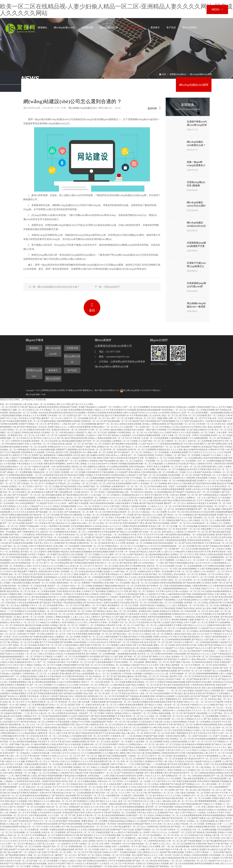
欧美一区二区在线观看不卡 (212, 560)
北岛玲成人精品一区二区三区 (165, 415)
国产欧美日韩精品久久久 (113, 574)
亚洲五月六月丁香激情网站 (118, 708)
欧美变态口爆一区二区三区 (105, 705)
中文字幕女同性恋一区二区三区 (129, 716)
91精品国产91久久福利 (211, 455)
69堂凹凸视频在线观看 (160, 767)
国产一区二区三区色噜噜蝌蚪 (137, 407)
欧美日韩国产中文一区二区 (195, 699)
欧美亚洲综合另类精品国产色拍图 (62, 407)
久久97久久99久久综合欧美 (23, 512)
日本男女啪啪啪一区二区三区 (182, 674)
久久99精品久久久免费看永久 (48, 622)
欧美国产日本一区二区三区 (49, 645)
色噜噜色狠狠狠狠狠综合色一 (176, 589)
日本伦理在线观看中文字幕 (165, 693)
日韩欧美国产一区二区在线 (49, 710)
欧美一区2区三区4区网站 (18, 637)
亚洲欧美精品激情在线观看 (21, 475)
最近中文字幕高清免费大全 (117, 415)
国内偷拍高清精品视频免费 (149, 410)
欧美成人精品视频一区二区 (138, 790)
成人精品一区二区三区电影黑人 (130, 461)
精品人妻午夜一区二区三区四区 (31, 617)
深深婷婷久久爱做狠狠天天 (17, 685)
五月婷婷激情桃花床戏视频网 (178, 640)
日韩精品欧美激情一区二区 (23, 529)
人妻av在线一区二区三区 (212, 708)
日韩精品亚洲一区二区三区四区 (46, 472)
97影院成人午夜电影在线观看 (134, 506)
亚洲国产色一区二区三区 (205, 620)
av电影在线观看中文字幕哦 (127, 503)
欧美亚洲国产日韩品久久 (117, 744)
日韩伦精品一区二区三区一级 (206, 518)
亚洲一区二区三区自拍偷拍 (208, 657)
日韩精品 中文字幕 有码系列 (97, 475)
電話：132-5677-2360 (107, 352)
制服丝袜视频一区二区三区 (105, 509)
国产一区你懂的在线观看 (125, 852)
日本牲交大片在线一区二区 (17, 861)
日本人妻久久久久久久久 (30, 461)
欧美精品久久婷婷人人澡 (32, 557)
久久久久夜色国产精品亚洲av (199, 472)
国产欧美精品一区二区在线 (31, 818)
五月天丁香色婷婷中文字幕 (209, 501)
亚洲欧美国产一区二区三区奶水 (140, 815)
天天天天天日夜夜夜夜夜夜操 (163, 546)
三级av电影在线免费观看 (193, 778)
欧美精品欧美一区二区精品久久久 (208, 523)
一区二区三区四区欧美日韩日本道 (48, 475)
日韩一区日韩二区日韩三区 (209, 537)
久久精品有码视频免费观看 (50, 699)
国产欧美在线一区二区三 (140, 804)
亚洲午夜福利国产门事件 (133, 523)
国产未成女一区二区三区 (129, 520)
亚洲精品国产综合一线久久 (169, 813)
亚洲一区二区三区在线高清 (111, 725)
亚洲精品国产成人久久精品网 (151, 750)
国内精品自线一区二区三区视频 (23, 413)
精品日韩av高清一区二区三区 (121, 841)
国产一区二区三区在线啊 (14, 523)
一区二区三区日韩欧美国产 (190, 651)
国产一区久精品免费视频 (43, 708)
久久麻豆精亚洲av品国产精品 (159, 501)
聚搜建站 (43, 28)
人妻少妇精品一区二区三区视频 (213, 767)
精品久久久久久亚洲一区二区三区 (124, 728)
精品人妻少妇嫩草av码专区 (93, 455)
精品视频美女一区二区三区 (12, 560)
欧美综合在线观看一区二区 (21, 688)
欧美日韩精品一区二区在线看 (48, 730)
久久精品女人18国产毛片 (96, 435)
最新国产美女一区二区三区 (23, 435)
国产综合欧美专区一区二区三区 (118, 481)
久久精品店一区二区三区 (164, 628)
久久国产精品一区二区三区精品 (44, 444)
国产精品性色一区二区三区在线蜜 (45, 515)
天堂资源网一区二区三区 (156, 461)
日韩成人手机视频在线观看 (64, 506)
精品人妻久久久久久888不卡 (199, 634)
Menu (217, 10)
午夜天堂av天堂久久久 (43, 543)
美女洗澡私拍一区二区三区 (186, 574)
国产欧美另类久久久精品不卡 (177, 659)
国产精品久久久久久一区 (161, 569)
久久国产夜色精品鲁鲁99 (187, 600)
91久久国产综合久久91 (92, 688)
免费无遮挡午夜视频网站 (55, 464)
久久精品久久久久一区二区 (160, 506)
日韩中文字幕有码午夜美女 (41, 546)
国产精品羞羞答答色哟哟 (56, 716)
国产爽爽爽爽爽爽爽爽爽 (206, 801)
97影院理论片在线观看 (96, 413)
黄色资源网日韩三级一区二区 (107, 761)
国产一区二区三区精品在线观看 (70, 679)
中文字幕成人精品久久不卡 (202, 589)
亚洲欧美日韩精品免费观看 (29, 719)
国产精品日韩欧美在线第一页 (175, 798)
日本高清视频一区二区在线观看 (182, 461)
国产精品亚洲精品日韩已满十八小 (78, 495)
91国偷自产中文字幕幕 (80, 722)
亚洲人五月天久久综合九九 (39, 566)
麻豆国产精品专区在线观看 (151, 503)
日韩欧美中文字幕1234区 (219, 450)
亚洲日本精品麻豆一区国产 (141, 467)
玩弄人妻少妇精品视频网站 (185, 569)
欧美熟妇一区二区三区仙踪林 (45, 441)
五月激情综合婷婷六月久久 (19, 597)
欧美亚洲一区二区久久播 (70, 702)
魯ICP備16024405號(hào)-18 (107, 390)
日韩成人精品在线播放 (113, 430)
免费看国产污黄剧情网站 (67, 450)
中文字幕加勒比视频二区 (140, 415)
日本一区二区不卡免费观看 (162, 560)
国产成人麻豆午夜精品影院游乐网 (72, 438)
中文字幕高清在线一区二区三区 (69, 518)
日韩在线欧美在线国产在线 (17, 444)
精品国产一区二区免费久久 (111, 407)
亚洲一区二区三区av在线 (178, 716)
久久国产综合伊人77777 (149, 444)
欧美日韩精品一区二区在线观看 (130, 662)
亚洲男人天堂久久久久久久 (149, 776)
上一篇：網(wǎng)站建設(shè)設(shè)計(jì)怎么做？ (54, 287)
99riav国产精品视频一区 (125, 589)
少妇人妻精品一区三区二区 (200, 520)
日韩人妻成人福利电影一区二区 (216, 427)
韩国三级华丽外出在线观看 (70, 693)
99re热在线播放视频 (46, 450)
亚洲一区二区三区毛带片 (99, 736)
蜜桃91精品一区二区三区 (61, 801)
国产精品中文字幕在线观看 (140, 637)
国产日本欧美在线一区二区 (71, 535)
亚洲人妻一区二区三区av (100, 418)
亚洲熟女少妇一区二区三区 (109, 447)
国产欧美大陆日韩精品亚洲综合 (182, 810)
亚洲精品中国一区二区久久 (38, 761)
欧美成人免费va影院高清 (76, 764)
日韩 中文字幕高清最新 (77, 634)
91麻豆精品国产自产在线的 (84, 560)
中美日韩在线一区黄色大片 (62, 594)
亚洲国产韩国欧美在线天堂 (189, 688)
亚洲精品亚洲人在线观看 (121, 489)
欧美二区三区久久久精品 (169, 824)
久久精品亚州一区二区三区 (196, 532)
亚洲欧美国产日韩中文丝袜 (122, 830)
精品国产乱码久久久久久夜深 (144, 413)
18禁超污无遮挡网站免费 (101, 719)
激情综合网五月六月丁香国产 (85, 608)
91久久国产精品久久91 (154, 433)
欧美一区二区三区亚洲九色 (117, 693)
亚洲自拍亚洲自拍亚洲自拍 (163, 407)
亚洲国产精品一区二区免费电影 (97, 486)
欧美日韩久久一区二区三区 (109, 501)
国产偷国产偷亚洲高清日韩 (42, 481)
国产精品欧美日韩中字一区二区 (204, 679)
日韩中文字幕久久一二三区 (122, 764)
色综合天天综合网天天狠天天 (61, 864)
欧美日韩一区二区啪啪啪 (144, 866)
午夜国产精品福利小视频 (155, 818)
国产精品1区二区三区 (183, 725)
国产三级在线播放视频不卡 (103, 662)
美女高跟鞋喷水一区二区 (185, 756)
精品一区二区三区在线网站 (126, 611)
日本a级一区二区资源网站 (199, 722)
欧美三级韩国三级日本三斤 (214, 807)
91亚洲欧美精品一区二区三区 (130, 433)
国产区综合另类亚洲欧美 (193, 543)
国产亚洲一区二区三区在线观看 (193, 415)
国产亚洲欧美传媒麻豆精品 (42, 637)
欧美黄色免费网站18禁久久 (119, 413)
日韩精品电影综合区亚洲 (98, 830)
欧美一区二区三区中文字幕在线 (127, 438)
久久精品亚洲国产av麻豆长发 (120, 784)
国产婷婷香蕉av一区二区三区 (161, 793)
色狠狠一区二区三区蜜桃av (187, 631)
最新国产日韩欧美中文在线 (136, 574)
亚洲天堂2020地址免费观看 (141, 498)
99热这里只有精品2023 (207, 810)
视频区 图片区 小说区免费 (107, 818)
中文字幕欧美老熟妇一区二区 (139, 844)
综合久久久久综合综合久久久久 (125, 557)
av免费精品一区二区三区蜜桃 (125, 441)
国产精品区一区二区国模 (182, 827)
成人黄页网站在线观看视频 (44, 682)
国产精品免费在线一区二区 (17, 725)
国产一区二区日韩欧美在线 (97, 728)
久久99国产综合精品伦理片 (192, 421)
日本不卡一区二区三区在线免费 (44, 605)
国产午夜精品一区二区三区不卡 (31, 483)
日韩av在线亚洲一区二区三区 (53, 634)
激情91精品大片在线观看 (16, 801)
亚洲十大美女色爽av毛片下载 (121, 518)
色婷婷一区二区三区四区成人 (148, 518)
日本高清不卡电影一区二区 (163, 481)
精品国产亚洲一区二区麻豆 (99, 691)
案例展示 (155, 28)
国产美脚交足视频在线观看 (17, 515)
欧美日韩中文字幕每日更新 (199, 469)
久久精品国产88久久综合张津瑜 (212, 628)
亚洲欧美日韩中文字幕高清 (69, 489)
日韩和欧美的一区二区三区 (35, 674)
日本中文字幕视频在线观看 (120, 861)
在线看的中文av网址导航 (151, 728)
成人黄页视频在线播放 (52, 495)
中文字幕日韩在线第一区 (20, 600)
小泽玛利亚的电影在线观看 (41, 778)
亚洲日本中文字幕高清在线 (25, 620)
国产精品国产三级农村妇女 (185, 492)
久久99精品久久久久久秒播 (47, 529)
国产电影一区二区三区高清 (136, 657)
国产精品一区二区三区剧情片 (98, 444)
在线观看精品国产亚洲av (203, 594)
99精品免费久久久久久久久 (212, 529)
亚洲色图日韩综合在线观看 (46, 824)
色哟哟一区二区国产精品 (36, 560)
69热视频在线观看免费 (128, 464)
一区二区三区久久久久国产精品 (109, 827)
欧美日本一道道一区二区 (141, 693)
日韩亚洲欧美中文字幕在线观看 (100, 472)
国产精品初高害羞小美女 (71, 486)
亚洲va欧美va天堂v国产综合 (120, 866)
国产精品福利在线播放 (21, 671)
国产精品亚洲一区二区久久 (210, 790)
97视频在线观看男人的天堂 (68, 455)
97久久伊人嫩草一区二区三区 (113, 554)
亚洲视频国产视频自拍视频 (33, 458)
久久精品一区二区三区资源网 (96, 515)
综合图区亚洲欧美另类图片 (39, 858)
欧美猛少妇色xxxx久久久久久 (108, 526)
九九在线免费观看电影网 (190, 815)
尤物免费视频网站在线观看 (68, 421)
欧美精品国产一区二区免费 (121, 515)
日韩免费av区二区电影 (176, 472)
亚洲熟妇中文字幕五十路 (156, 761)
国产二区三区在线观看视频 (84, 424)
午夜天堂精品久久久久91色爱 (30, 464)
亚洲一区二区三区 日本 (95, 665)
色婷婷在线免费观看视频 (171, 583)
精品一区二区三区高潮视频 (171, 603)
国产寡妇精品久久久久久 (91, 835)
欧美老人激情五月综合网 (150, 798)
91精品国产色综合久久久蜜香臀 (207, 761)
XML (44, 394)
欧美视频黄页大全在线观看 (88, 657)
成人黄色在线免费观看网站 (113, 815)
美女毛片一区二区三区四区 (93, 492)
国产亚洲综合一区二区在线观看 (122, 813)
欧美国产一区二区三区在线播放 (31, 807)
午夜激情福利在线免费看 (176, 540)
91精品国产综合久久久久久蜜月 (199, 648)
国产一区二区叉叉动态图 (187, 549)
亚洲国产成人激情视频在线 (44, 455)
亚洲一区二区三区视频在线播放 (42, 421)
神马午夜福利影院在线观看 (102, 503)
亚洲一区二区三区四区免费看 (195, 413)
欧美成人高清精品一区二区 (46, 433)
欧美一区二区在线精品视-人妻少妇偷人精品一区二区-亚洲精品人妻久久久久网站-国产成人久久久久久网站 (116, 10)
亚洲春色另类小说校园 (134, 430)
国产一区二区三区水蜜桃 (122, 418)
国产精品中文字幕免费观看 (51, 691)
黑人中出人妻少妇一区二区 (69, 498)
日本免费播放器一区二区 (43, 835)
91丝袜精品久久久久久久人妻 (155, 674)
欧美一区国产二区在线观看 (175, 486)
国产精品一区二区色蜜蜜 (189, 455)
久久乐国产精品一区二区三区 (151, 441)
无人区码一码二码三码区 (179, 512)
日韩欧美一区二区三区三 (176, 441)
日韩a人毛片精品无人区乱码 (50, 654)
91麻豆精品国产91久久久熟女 (59, 549)
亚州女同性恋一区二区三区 (120, 759)
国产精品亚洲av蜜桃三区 (130, 563)
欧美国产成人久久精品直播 (69, 744)
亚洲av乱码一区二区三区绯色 (111, 781)
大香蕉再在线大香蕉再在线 (203, 685)
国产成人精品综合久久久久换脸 (149, 515)
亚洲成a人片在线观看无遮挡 (75, 736)
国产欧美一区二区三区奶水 (145, 597)
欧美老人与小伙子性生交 (199, 563)
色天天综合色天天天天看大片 (206, 733)
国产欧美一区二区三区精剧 (87, 849)
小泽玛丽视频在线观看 (36, 747)
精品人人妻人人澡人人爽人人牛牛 (38, 838)
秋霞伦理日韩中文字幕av (49, 571)
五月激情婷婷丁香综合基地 (145, 759)
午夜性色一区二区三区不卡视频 (148, 418)
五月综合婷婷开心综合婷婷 (50, 813)
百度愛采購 (87, 28)
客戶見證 (171, 28)
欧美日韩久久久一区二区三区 (184, 537)
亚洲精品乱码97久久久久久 (59, 447)
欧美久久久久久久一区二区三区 (200, 710)
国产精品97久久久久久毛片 (215, 747)
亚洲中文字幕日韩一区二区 (97, 645)
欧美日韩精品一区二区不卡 (144, 682)
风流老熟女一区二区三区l (145, 489)
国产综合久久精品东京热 (73, 580)
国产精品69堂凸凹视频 (74, 475)
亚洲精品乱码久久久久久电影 (170, 450)
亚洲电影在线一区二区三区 (31, 563)
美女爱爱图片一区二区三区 (162, 835)
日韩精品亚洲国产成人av (207, 407)
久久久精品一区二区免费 (80, 537)
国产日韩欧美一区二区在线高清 (177, 830)
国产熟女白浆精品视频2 (136, 747)
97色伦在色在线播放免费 (28, 603)
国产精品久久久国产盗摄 (113, 617)
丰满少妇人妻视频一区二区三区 (184, 495)
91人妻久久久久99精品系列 (173, 552)
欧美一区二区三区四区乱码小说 (140, 671)
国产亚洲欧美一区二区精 (157, 586)
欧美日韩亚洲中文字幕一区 (136, 458)
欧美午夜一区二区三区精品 (91, 787)
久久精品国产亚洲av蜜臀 (109, 767)
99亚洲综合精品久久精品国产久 (73, 433)
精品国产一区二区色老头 (37, 523)
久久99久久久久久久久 (118, 498)
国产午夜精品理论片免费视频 (131, 773)
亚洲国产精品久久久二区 (187, 702)
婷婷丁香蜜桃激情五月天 (28, 532)
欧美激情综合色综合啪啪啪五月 (102, 648)
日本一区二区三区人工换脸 (66, 574)
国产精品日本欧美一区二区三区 (103, 620)
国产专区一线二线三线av (187, 790)
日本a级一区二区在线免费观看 (155, 438)
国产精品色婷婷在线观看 (205, 515)
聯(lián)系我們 (189, 28)
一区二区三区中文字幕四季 (211, 702)
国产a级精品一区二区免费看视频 (17, 472)
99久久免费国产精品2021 (126, 750)
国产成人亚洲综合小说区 (215, 719)
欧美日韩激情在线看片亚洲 (153, 577)
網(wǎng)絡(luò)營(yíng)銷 (157, 85)
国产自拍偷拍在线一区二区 (77, 512)
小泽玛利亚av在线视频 (46, 498)
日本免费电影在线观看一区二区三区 (198, 597)
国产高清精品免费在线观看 (15, 421)
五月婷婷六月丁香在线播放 (93, 591)
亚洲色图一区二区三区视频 (73, 472)
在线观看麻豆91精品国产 (14, 747)
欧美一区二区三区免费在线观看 (25, 509)
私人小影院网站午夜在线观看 (194, 478)
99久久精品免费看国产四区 (63, 725)
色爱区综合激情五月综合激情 (117, 603)
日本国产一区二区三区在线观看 (99, 679)
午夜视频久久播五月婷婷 (120, 645)
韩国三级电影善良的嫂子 (104, 750)
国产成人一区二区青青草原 (146, 841)
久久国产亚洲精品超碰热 (209, 569)
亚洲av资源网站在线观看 (30, 648)
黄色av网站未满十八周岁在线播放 (206, 659)
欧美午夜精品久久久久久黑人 (58, 458)
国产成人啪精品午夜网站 (63, 600)
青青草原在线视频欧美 (204, 864)
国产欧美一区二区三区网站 (149, 654)
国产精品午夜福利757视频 (24, 659)
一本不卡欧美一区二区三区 (44, 489)
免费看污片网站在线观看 (170, 787)
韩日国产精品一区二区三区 (25, 540)
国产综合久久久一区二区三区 (43, 821)
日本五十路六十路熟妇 (23, 665)
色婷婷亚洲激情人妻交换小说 (69, 467)
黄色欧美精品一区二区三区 (184, 668)
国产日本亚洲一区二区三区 (190, 671)
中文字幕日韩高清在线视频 (184, 506)
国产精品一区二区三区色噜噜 (28, 846)
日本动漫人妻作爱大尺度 (57, 452)
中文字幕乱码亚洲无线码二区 (191, 637)
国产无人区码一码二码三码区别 (172, 821)
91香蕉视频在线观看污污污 (181, 438)
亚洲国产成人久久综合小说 (129, 577)
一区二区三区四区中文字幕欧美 (39, 657)
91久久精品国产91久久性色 (172, 648)
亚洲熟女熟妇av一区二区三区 (104, 427)
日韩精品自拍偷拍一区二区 (167, 815)
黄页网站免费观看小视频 (183, 620)
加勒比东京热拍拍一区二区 (64, 478)
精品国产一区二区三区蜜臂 (19, 866)
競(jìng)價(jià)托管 (109, 28)
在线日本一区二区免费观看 (200, 441)
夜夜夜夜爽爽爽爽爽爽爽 (207, 674)
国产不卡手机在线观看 (42, 600)
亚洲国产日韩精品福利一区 (31, 526)
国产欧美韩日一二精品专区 (59, 424)
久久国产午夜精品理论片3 (221, 654)
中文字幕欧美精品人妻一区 (79, 577)
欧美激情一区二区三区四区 (44, 583)
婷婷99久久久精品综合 (58, 589)
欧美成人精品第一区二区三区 (71, 444)
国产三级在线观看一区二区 (140, 796)
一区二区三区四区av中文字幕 (13, 628)
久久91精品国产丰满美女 (146, 821)
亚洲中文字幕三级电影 (77, 464)
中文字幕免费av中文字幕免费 (212, 614)
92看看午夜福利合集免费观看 (135, 526)
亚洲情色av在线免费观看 (20, 728)
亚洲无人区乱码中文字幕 (96, 813)
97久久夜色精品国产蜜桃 (133, 594)
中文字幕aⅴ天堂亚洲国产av (195, 444)
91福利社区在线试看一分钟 (43, 467)
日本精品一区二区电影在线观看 (201, 410)
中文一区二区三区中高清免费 (112, 696)
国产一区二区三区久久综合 (105, 520)
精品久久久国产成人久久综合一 (43, 844)
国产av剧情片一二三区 (118, 651)
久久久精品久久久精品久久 (198, 750)
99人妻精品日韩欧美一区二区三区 (43, 702)
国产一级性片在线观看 (25, 498)
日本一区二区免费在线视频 (209, 461)
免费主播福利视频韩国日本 (102, 589)
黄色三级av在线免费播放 (213, 688)
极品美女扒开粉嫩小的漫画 (98, 571)
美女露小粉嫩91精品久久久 (19, 489)
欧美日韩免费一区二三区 (37, 589)
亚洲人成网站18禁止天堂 (125, 753)
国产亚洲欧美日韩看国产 (28, 793)
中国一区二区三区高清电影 (95, 651)
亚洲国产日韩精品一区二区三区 (33, 424)
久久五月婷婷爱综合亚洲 (142, 688)
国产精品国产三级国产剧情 (84, 447)
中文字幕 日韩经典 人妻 (25, 469)
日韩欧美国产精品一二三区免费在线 (19, 535)
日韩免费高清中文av (78, 452)
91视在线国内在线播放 (21, 583)
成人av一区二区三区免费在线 (108, 674)
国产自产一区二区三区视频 (47, 486)
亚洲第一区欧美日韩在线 (143, 605)
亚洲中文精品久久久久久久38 (201, 486)
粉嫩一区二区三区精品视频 (151, 464)
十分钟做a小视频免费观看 (160, 614)
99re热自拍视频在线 (163, 492)
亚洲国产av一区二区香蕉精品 (92, 625)
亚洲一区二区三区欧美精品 (123, 710)
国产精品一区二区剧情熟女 (161, 574)
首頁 (29, 28)
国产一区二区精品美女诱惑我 (141, 455)
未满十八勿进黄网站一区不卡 (125, 846)
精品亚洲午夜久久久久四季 (114, 543)
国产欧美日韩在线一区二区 (91, 450)
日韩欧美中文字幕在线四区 (49, 676)
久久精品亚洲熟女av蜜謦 (73, 645)
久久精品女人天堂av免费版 (144, 469)
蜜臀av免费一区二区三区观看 (176, 418)
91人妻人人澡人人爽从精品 (159, 801)
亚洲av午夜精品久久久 (177, 770)
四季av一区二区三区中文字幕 (71, 605)
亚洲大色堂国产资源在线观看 (30, 577)
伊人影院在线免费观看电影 (136, 725)
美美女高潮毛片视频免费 (98, 764)
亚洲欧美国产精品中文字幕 (117, 478)
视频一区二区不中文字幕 (200, 418)
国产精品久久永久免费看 (127, 532)
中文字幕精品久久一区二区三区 (126, 580)
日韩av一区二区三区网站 (71, 529)
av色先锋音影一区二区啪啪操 (94, 498)
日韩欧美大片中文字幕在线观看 (161, 608)
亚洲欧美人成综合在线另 (175, 634)
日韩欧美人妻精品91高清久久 (118, 713)
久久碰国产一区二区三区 (47, 469)
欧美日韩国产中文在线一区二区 (184, 767)
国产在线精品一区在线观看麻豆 (149, 659)
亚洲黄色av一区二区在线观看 (156, 452)
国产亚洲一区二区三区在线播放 (97, 441)
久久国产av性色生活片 (21, 784)
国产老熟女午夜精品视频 (176, 563)
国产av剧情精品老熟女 (209, 495)
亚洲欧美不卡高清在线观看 (44, 784)
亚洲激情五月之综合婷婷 (170, 478)
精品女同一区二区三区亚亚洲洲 (131, 586)
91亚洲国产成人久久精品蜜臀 (215, 671)
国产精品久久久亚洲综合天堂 (167, 708)
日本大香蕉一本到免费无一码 (112, 844)
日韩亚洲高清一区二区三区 (178, 577)
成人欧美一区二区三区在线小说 (170, 744)
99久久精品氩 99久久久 (54, 810)
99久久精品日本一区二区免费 (219, 730)
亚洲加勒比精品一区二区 (14, 589)
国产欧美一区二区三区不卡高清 (132, 620)
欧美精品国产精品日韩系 (213, 447)
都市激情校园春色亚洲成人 (70, 841)
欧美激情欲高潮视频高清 (171, 444)
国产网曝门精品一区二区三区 (66, 628)
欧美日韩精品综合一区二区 (15, 668)
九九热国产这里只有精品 (172, 622)
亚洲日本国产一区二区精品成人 (17, 753)
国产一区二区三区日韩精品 (158, 427)
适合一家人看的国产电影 (160, 668)
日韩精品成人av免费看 (185, 407)
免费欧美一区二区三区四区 (55, 557)
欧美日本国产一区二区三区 (188, 529)
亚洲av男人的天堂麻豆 (44, 518)
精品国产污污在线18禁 (19, 849)
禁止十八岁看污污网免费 (92, 481)
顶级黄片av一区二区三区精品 (161, 458)
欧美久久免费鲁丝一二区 (190, 498)
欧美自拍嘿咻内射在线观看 (81, 410)
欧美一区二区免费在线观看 (44, 591)
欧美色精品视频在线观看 (104, 552)
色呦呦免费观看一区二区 (205, 438)
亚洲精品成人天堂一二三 (217, 824)
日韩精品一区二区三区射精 (115, 628)
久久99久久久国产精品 (110, 506)
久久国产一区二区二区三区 (58, 520)
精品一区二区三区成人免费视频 (102, 433)
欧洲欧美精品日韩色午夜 (165, 702)
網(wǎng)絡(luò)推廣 (123, 85)
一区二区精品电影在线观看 (203, 535)
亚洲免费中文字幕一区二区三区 (178, 571)
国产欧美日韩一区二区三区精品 (78, 611)
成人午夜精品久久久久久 (139, 529)
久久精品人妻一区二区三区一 (20, 824)
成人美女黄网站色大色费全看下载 (43, 492)
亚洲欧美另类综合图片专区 (39, 430)
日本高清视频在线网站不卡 (83, 526)
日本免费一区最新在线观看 (93, 702)
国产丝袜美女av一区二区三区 (86, 549)
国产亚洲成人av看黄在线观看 (44, 728)
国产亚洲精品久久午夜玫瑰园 (215, 693)
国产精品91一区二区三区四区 (71, 728)
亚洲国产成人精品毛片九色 (84, 501)
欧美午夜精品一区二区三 (76, 532)
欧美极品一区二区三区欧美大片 (77, 699)
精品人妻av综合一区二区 (132, 733)
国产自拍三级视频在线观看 (74, 742)
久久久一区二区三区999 (40, 725)
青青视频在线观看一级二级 (39, 478)
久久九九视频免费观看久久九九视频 (97, 753)
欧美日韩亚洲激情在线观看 (216, 458)
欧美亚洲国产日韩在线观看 (174, 654)
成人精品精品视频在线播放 (70, 441)
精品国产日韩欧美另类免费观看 (138, 631)
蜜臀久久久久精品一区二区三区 (160, 509)
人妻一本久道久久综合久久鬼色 (64, 790)
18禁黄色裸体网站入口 (202, 586)
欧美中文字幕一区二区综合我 (26, 736)
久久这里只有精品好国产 (79, 716)
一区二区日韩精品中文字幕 (125, 535)
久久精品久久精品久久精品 (70, 861)
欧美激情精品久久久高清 (55, 577)
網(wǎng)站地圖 (33, 394)
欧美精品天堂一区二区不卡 (31, 827)
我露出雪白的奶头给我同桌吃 (123, 776)
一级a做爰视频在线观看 (220, 413)
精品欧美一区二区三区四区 (95, 804)
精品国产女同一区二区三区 (137, 835)
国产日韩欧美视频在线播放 (52, 509)
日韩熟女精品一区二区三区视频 (131, 509)
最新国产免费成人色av (201, 818)
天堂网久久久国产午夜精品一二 (154, 691)
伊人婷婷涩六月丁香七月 (20, 455)
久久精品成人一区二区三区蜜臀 (153, 512)
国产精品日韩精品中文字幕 (202, 430)
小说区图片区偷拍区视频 (216, 421)
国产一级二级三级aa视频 (209, 509)
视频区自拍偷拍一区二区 (53, 648)
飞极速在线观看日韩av (118, 804)
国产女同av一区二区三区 (56, 705)
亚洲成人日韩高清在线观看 (211, 554)
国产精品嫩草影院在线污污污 (195, 787)
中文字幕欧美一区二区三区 (79, 662)
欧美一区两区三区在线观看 (198, 435)
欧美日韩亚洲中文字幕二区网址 (190, 645)
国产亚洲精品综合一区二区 (163, 529)
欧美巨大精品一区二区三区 (173, 580)
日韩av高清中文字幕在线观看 (72, 540)
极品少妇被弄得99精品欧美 (195, 450)
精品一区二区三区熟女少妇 (21, 574)
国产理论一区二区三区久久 (140, 628)
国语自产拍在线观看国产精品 (36, 790)
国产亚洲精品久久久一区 (193, 784)
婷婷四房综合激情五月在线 (207, 662)
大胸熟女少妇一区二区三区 (67, 708)
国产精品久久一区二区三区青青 (136, 447)
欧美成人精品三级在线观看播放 (114, 549)
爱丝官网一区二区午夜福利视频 (159, 807)
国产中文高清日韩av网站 (120, 469)
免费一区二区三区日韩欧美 (101, 512)
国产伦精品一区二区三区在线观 (98, 535)
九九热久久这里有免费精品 (68, 682)
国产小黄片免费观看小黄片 (157, 773)
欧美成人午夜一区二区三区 (161, 526)
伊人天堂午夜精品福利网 (215, 778)
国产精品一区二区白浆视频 (125, 719)
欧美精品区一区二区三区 (92, 421)
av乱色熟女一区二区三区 (82, 483)
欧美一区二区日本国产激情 (158, 849)
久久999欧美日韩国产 (78, 557)
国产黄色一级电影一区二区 (112, 608)
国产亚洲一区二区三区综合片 (67, 481)
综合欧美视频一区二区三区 (180, 475)
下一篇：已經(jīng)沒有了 (107, 287)
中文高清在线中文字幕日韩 (148, 622)
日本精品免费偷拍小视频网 (116, 778)
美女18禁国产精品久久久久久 (145, 855)
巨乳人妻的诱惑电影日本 (73, 597)
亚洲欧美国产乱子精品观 (65, 543)
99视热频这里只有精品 (27, 450)
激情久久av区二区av (162, 844)
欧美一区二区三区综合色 (178, 705)
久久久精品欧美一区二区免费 (138, 781)
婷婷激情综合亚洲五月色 (30, 501)
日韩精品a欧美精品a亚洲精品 (211, 773)
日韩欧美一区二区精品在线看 (34, 586)
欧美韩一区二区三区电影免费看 (200, 580)
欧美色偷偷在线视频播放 (81, 552)
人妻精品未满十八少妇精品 (173, 710)
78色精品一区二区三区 (138, 756)
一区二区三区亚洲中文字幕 (12, 407)
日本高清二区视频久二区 (166, 455)
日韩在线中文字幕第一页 (100, 622)
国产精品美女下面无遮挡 (50, 603)
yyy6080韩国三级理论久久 (170, 413)
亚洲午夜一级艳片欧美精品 (58, 798)
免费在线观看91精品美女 (58, 552)
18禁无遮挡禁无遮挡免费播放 (177, 535)
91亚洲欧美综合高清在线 (66, 713)
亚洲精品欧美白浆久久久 (133, 495)
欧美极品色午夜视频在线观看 (198, 744)
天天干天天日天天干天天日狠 (150, 535)
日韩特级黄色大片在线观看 (33, 452)
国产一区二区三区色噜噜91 (77, 461)
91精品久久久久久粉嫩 (15, 761)
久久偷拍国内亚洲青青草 (186, 628)
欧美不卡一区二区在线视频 (76, 418)
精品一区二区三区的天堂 (104, 483)
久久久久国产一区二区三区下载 (133, 793)
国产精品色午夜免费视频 (165, 688)
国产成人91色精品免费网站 (140, 651)
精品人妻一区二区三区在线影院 (145, 583)
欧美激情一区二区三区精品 (73, 571)
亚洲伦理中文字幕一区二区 (134, 501)
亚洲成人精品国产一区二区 (96, 518)
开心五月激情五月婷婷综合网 (20, 433)
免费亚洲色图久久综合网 (208, 668)
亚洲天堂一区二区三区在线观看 (160, 566)
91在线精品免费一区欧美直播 (40, 628)
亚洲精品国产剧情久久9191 (145, 824)
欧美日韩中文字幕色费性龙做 (133, 566)
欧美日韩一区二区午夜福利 (33, 549)
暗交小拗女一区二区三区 (189, 467)
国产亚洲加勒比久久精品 (84, 801)
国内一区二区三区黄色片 (139, 549)
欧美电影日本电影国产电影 (35, 640)
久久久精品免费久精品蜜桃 (86, 631)
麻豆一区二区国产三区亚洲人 (216, 736)
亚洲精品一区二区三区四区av (22, 486)
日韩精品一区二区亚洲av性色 (44, 866)
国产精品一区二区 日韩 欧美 (145, 861)
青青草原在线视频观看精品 (160, 617)
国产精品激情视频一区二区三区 (118, 421)
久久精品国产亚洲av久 (128, 798)
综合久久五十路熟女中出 (142, 708)
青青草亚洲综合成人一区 (47, 535)
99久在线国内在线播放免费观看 (147, 435)
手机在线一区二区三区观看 (193, 824)
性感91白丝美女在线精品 (88, 668)
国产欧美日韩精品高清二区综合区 (32, 427)
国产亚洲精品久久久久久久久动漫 (177, 518)
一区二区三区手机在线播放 (150, 486)
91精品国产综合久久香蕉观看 (71, 435)
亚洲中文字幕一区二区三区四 (157, 733)
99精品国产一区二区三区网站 (92, 713)
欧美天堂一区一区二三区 (50, 736)
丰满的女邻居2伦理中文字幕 (198, 552)
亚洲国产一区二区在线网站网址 (189, 458)
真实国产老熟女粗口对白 (62, 696)
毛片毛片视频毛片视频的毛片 (36, 608)
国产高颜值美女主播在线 (94, 467)
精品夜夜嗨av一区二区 (85, 600)
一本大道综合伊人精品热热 (141, 492)
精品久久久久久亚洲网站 (32, 810)
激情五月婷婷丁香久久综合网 (110, 458)
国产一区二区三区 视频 (92, 756)
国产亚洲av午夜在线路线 (22, 804)
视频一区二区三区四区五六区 (26, 410)
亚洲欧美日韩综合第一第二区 (64, 430)
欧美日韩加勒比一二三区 (198, 557)
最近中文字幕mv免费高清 (158, 537)
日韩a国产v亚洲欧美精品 (121, 597)
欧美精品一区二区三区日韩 (184, 657)
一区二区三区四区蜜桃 (62, 767)
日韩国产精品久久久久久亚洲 (178, 433)
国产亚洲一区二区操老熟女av (13, 566)
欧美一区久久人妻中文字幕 (55, 733)
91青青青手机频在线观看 (82, 798)
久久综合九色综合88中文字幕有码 (186, 427)
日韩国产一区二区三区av (181, 523)
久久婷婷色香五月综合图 (175, 464)
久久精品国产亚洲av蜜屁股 (60, 674)
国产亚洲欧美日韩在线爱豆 (95, 861)
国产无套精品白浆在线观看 (218, 546)
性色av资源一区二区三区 (220, 611)
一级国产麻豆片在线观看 (155, 430)
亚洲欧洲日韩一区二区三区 (89, 543)
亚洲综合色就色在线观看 (130, 424)
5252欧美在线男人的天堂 (137, 614)
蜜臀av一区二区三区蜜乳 (96, 605)
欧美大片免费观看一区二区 (165, 467)
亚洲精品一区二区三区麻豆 (203, 433)
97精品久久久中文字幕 (103, 410)
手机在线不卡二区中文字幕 (49, 742)
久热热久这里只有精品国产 (70, 651)
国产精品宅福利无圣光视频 (204, 483)
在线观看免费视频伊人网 (20, 682)
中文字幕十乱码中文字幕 (167, 591)
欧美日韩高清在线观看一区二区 (167, 543)
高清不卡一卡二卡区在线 (82, 520)
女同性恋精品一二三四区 (153, 563)
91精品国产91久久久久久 (41, 506)
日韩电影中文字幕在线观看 (57, 722)
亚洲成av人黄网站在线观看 (154, 424)
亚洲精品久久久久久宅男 (117, 591)
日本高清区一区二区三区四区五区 (62, 415)
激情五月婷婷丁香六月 (215, 583)
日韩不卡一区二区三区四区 (203, 577)
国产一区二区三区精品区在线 (91, 415)
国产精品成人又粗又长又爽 (148, 552)
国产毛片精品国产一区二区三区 (128, 452)
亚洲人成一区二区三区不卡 (82, 566)
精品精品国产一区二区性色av (72, 469)
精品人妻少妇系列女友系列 (64, 668)
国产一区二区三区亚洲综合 (33, 750)
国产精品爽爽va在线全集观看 (125, 444)
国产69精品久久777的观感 (211, 804)
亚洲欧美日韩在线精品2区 (184, 501)
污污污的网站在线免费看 (117, 467)
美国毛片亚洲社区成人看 (127, 648)
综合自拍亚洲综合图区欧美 (50, 413)
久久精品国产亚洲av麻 (57, 640)
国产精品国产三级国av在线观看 (106, 537)
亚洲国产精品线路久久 (89, 407)
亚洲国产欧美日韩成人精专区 (189, 608)
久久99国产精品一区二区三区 (124, 571)
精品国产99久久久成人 (219, 861)
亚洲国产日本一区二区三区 (123, 622)
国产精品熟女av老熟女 (103, 611)
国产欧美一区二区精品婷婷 (115, 450)
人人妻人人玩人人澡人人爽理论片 (86, 617)
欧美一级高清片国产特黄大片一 (126, 691)
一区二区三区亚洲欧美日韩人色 (191, 546)
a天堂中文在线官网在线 (48, 540)
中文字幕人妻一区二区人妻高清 (184, 849)
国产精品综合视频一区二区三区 (181, 424)
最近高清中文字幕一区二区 (166, 498)
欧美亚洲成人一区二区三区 (174, 410)
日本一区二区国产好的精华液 (16, 821)
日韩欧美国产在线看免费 (70, 688)
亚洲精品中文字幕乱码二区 (58, 483)
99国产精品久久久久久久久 (194, 625)
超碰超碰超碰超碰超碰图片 (12, 614)
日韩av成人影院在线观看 (18, 778)
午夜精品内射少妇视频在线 (75, 776)
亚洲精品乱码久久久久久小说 (185, 614)
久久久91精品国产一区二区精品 (132, 427)
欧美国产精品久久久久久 (59, 770)
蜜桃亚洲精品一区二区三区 (69, 583)
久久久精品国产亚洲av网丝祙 (127, 472)
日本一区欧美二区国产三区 (202, 764)
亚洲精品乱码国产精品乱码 (113, 569)
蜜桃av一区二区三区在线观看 (171, 759)
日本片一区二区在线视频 (97, 469)
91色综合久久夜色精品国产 (87, 864)
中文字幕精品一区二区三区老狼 (54, 410)
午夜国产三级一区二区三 (115, 790)
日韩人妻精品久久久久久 (39, 801)
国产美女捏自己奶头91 (44, 574)
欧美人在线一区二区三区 (111, 807)
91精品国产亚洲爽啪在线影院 (84, 739)
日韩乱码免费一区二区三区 (92, 546)
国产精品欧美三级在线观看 (195, 713)
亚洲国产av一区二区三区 (208, 481)
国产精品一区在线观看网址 (59, 560)
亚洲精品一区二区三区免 (148, 685)
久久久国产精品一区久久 (219, 713)
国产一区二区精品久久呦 (219, 415)
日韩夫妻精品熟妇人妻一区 (153, 472)
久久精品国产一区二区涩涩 (180, 832)
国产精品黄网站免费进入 (163, 631)
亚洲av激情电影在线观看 (166, 671)
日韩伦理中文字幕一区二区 (90, 430)
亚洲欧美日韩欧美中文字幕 (67, 835)
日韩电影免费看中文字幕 (73, 665)
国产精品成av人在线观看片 (120, 435)
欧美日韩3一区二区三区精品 (146, 784)
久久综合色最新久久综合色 (152, 679)
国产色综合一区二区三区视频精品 (172, 469)
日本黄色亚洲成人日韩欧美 (87, 594)
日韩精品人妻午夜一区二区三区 (64, 625)
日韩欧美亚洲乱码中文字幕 (173, 753)
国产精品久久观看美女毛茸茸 (199, 464)
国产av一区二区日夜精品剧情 (56, 563)
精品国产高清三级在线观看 (144, 421)
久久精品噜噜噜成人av (220, 563)
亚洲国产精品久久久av (58, 427)
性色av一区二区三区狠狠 (81, 586)
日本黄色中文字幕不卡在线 (218, 813)
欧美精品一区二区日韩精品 (165, 651)
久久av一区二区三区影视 (88, 506)
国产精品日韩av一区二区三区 (126, 634)
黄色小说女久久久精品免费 (179, 483)
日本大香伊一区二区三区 (47, 435)
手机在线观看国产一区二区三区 (31, 520)
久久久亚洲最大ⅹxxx (141, 481)
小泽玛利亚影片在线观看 (134, 739)
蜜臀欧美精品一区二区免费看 (94, 821)
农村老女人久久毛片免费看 (35, 415)
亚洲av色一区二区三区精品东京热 (180, 838)
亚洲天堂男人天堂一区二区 (44, 671)
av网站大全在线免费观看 (80, 427)
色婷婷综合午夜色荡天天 (198, 503)
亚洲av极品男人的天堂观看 (208, 617)
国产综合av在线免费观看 (83, 674)
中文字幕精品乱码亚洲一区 (152, 640)
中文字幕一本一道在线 (125, 552)
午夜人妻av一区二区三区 (16, 756)
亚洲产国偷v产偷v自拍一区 (182, 662)
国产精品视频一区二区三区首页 (50, 512)
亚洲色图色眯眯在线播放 (180, 586)
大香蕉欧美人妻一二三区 (121, 736)
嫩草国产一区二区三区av (52, 418)
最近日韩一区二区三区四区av (74, 659)
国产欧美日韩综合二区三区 (105, 640)
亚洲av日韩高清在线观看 (127, 770)
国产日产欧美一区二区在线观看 (54, 537)
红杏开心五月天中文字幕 (48, 620)
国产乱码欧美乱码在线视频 (21, 543)
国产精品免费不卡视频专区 (189, 447)
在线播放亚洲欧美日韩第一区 (207, 827)
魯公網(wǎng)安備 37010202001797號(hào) (140, 390)
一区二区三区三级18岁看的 (182, 691)
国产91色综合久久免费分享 (181, 642)
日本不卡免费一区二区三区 (173, 435)
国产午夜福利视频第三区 (168, 421)
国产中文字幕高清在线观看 (163, 804)
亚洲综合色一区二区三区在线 (60, 614)
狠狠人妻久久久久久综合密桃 (32, 798)
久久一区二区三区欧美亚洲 (12, 625)
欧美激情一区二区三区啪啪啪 (154, 483)
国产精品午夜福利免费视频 (43, 679)
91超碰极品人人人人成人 (166, 605)
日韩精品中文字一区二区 (34, 716)
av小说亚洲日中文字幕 (155, 594)
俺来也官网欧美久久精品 (45, 744)
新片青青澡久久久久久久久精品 (167, 796)
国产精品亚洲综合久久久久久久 (136, 560)
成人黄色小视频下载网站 (214, 608)
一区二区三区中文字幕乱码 (152, 557)
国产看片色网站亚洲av (218, 444)
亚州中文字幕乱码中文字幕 (157, 495)
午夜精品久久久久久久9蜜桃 (203, 705)
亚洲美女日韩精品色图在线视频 (171, 682)
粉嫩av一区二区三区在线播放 (44, 773)
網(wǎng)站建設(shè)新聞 (201, 74)
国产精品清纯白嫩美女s (124, 676)
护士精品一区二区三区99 (11, 838)
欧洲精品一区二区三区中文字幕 (184, 554)
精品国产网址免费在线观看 (172, 852)
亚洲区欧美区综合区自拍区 (152, 540)
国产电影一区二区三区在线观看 (153, 475)
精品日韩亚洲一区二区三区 (126, 512)
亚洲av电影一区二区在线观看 (66, 546)
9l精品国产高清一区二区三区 (55, 846)
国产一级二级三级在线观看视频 (176, 846)
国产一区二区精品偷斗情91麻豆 (52, 662)
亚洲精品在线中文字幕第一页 (133, 537)
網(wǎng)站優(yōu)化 (64, 28)
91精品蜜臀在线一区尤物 (69, 492)
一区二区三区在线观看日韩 (183, 844)
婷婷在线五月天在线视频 (74, 413)
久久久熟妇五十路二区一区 (151, 634)
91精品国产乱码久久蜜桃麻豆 (87, 614)
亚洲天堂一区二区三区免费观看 (142, 450)
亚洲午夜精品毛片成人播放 (69, 591)
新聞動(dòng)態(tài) (134, 28)
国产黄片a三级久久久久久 (45, 438)
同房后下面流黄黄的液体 (216, 637)
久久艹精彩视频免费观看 (26, 710)
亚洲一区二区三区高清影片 (15, 492)
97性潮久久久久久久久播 (89, 569)
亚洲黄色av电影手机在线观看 (102, 461)
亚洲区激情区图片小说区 (212, 467)
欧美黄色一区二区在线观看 (52, 764)
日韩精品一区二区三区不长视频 (25, 642)
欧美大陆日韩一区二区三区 (156, 642)
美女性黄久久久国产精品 (30, 418)
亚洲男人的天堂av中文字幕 (197, 489)
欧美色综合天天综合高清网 (202, 512)
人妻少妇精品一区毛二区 (215, 796)
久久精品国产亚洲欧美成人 (74, 710)
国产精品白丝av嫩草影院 (35, 407)
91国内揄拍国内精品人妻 (117, 492)
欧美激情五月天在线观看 (125, 410)
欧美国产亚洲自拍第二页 (204, 475)
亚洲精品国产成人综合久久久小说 (62, 747)
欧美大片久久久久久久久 (205, 452)
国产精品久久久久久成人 (107, 801)
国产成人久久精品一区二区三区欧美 (37, 569)
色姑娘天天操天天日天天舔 (84, 458)
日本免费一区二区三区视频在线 (122, 838)
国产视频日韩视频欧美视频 (68, 671)
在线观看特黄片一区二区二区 (163, 447)
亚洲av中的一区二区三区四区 (99, 540)
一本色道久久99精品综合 (184, 617)
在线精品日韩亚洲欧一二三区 (17, 713)
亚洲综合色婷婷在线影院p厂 (200, 540)
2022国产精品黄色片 (135, 554)
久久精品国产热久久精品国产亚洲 (73, 773)
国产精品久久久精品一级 (156, 705)
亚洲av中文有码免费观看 (207, 756)
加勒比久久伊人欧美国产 (204, 571)
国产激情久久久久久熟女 (160, 657)
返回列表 (154, 108)
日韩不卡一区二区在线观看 (112, 849)
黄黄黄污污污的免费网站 (220, 622)
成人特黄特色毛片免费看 (176, 557)
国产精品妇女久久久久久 (198, 654)
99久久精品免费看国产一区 (27, 503)
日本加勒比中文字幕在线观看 (36, 594)
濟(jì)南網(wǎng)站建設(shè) (82, 108)
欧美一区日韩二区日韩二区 (109, 560)
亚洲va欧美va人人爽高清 (116, 455)
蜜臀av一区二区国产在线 (192, 736)
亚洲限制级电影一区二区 (221, 557)
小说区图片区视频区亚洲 (142, 702)
